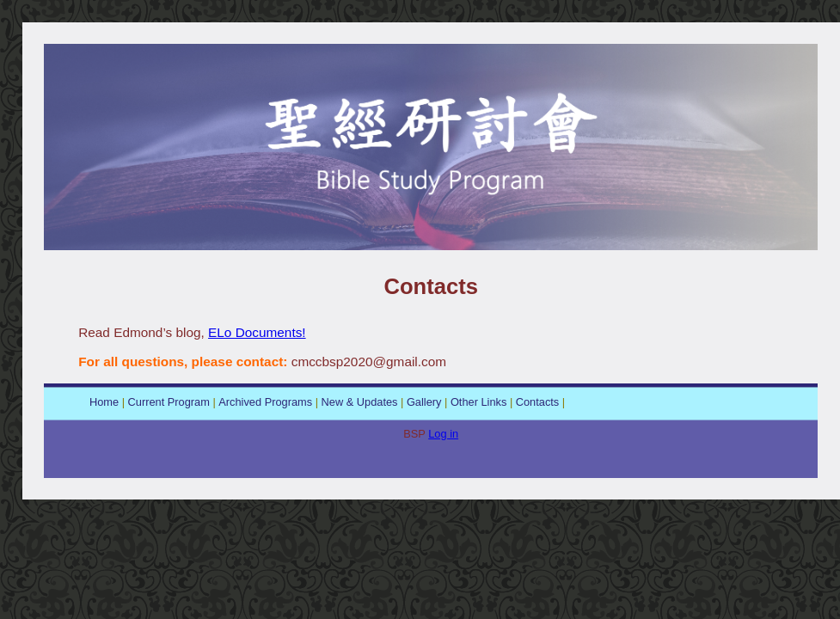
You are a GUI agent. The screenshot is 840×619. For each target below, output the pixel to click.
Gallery (424, 402)
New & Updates (360, 402)
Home (104, 402)
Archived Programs (265, 402)
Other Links (478, 402)
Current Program (169, 402)
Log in (443, 434)
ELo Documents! (257, 332)
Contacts (538, 402)
